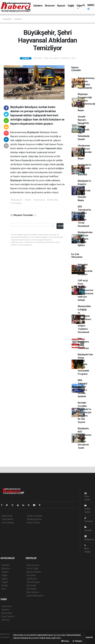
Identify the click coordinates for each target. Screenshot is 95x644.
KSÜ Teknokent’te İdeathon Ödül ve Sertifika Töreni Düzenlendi (84, 216)
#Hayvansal (39, 200)
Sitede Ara (7, 606)
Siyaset (61, 6)
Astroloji (5, 620)
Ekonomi (50, 6)
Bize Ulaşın (87, 549)
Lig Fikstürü (32, 579)
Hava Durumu (33, 565)
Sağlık (71, 6)
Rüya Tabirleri (8, 616)
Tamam (77, 641)
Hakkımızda (7, 516)
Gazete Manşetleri (35, 596)
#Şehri (28, 200)
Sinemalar (31, 585)
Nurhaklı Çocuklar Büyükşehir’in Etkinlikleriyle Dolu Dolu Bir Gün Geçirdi (84, 412)
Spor (4, 589)
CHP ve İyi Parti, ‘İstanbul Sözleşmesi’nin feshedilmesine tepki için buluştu (85, 290)
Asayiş (5, 585)
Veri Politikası (8, 523)
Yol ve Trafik (32, 569)
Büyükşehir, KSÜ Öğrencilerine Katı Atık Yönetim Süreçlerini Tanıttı (85, 438)
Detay (65, 641)
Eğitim (5, 579)
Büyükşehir (34, 132)
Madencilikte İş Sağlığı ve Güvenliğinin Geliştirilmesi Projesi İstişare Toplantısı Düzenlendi (84, 319)
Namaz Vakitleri (34, 572)
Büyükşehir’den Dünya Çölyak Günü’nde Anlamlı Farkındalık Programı (85, 364)
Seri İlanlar (31, 589)
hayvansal (51, 148)
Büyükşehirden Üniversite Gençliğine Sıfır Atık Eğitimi (85, 239)
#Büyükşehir (16, 200)
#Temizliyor (16, 203)
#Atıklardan (53, 200)
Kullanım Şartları (35, 516)
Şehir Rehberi (33, 592)
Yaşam (5, 582)
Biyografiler (7, 613)
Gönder (61, 226)
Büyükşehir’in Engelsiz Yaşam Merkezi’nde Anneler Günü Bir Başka (84, 191)
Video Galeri (87, 509)
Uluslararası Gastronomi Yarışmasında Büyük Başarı (85, 152)
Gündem (38, 6)
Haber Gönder (33, 523)
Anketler (6, 610)
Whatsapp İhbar (34, 519)
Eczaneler (31, 575)
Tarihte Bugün (33, 582)
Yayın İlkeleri (7, 519)
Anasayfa (7, 19)
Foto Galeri (87, 496)
